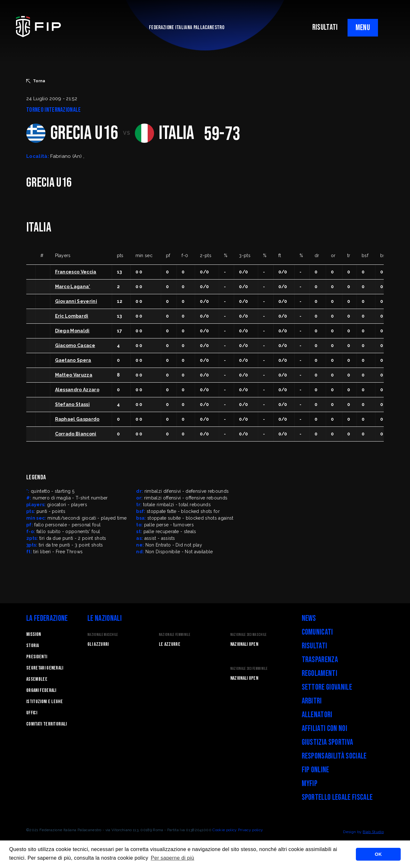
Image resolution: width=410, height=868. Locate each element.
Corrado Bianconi (76, 434)
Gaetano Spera (73, 360)
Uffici (32, 713)
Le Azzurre (170, 644)
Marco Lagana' (73, 287)
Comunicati (317, 632)
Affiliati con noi (324, 729)
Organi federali (41, 690)
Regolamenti (320, 673)
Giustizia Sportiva (328, 742)
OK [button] (378, 854)
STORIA (33, 646)
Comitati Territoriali (47, 724)
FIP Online (316, 770)
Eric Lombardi (72, 316)
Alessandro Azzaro (77, 390)
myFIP (310, 784)
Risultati (315, 646)
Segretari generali (45, 668)
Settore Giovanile (327, 687)
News (309, 618)
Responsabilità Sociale (334, 756)
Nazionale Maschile (103, 635)
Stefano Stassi (72, 404)
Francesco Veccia (76, 272)
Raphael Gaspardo (77, 419)
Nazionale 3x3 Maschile (249, 635)
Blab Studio (373, 832)
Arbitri (312, 701)
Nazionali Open (244, 644)
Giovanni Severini (76, 301)
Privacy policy (250, 830)
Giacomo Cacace (75, 345)
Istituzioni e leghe (45, 702)
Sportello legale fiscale (337, 797)
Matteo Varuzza (74, 375)
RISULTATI (325, 27)
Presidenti (37, 657)
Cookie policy (225, 830)
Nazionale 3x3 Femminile (249, 669)
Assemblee (37, 679)
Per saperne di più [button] (173, 858)
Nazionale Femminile (175, 635)
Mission (33, 634)
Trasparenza (320, 660)
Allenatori (317, 715)
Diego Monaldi (72, 331)
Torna (36, 81)
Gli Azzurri (98, 644)
